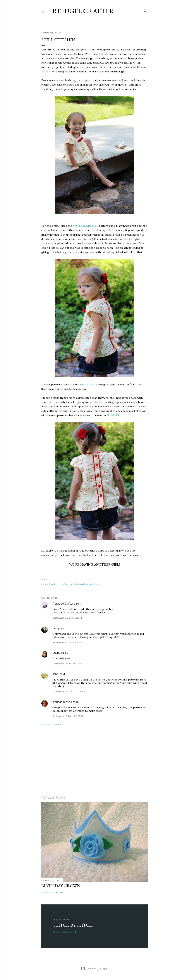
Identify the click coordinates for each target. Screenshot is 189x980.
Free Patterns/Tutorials (61, 584)
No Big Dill (114, 415)
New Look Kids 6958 (85, 226)
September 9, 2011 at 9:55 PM (68, 642)
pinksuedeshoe (62, 702)
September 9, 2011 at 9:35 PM (68, 618)
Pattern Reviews (83, 584)
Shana (56, 653)
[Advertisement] (94, 761)
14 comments (57, 893)
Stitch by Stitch (73, 925)
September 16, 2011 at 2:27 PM (68, 716)
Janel (56, 674)
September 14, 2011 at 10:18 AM (69, 691)
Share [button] (44, 579)
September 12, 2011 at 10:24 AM (69, 664)
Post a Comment (52, 724)
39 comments (70, 932)
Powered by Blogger (94, 969)
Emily (56, 628)
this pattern (88, 384)
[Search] (145, 10)
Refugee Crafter (83, 11)
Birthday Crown (61, 886)
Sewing (97, 584)
